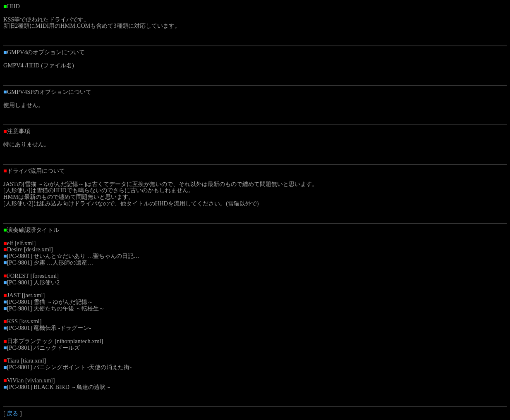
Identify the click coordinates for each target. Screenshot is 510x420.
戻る (12, 413)
